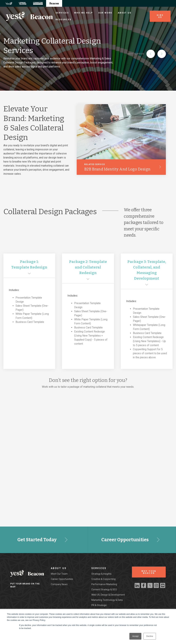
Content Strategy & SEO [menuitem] (104, 593)
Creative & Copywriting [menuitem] (103, 583)
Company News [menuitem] (59, 588)
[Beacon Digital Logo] (29, 16)
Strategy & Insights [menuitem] (101, 578)
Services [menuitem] (63, 13)
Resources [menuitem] (64, 20)
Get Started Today (44, 543)
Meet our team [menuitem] (59, 578)
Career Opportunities (132, 543)
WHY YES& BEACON (149, 576)
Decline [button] (150, 636)
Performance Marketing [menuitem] (104, 588)
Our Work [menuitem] (106, 13)
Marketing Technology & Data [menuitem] (107, 604)
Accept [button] (135, 636)
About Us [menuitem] (125, 13)
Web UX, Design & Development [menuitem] (108, 599)
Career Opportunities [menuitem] (62, 583)
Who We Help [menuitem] (84, 13)
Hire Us (160, 16)
